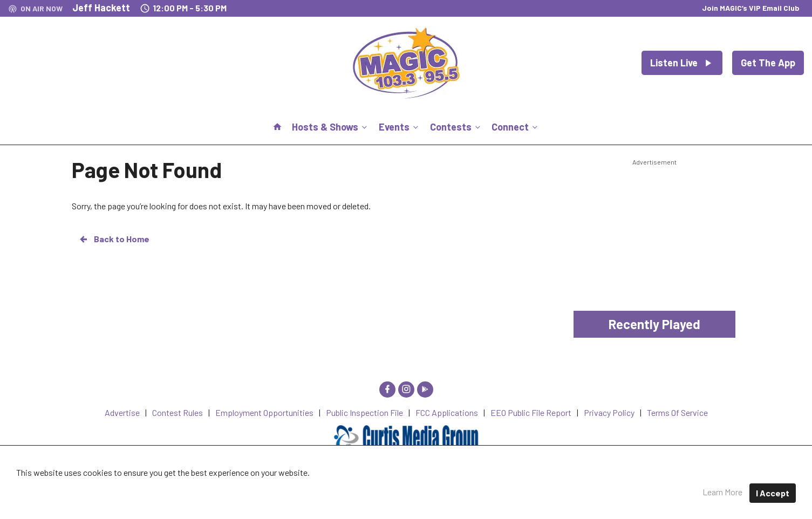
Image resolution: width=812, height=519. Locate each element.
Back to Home (114, 239)
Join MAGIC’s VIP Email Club (751, 8)
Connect (516, 127)
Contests (456, 127)
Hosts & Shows (330, 127)
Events (400, 127)
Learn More (722, 492)
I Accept (773, 493)
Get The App (768, 63)
